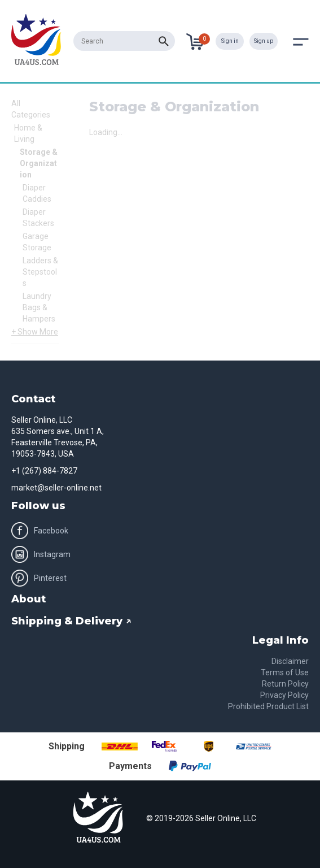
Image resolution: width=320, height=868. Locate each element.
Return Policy (285, 684)
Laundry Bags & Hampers (39, 307)
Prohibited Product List (268, 706)
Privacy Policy (284, 695)
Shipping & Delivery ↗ (71, 621)
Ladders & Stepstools (40, 272)
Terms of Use (285, 672)
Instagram (41, 554)
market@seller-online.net (56, 488)
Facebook (40, 531)
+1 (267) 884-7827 (44, 471)
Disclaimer (290, 661)
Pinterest (39, 578)
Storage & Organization (39, 163)
